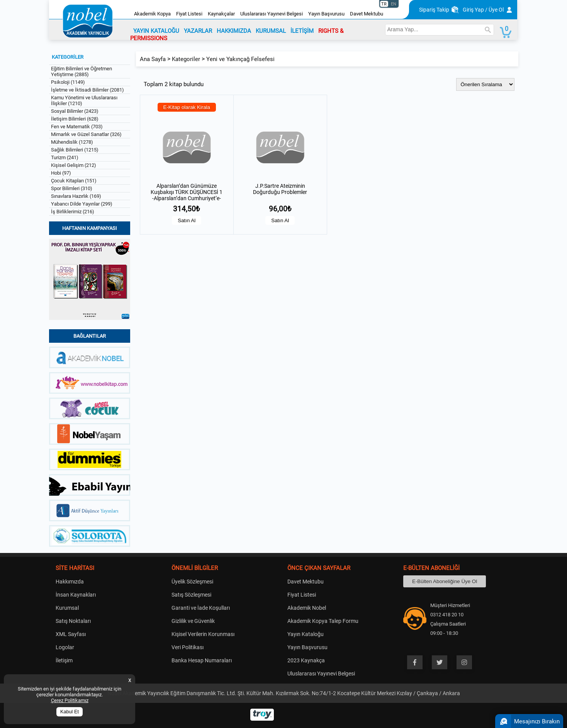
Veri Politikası (188, 647)
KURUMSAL (271, 31)
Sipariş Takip (434, 10)
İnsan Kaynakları (76, 595)
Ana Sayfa (153, 59)
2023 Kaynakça (306, 660)
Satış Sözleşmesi (191, 595)
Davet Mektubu (367, 14)
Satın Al (187, 220)
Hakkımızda (70, 582)
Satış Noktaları (73, 621)
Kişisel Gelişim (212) (74, 165)
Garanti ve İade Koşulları (201, 608)
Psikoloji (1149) (68, 82)
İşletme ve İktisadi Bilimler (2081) (87, 90)
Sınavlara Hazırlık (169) (76, 196)
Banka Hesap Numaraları (202, 660)
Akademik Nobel (307, 608)
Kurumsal (67, 608)
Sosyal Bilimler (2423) (75, 111)
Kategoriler (186, 59)
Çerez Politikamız (70, 700)
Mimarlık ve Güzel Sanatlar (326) (86, 134)
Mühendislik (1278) (72, 142)
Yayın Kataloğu (306, 634)
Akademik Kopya (152, 14)
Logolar (65, 647)
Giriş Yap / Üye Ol (483, 10)
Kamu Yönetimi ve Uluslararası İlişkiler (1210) (84, 100)
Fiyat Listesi (189, 14)
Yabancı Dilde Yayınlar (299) (82, 204)
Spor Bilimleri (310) (72, 188)
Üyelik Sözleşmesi (192, 582)
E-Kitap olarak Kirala (187, 107)
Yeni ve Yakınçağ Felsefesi (240, 59)
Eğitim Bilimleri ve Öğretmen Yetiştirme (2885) (81, 71)
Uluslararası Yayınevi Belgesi (272, 14)
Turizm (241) (65, 157)
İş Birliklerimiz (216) (73, 212)
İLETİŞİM (302, 31)
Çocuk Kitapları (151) (74, 181)
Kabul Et (70, 712)
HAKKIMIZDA (234, 31)
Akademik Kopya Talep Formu (323, 621)
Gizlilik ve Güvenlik (193, 621)
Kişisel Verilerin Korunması (203, 634)
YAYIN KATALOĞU (156, 31)
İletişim (64, 660)
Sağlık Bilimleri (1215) (75, 150)
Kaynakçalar (221, 14)
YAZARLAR (198, 31)
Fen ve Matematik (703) (77, 127)
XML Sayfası (71, 634)
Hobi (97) (61, 173)
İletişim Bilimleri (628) (75, 119)
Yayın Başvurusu (326, 14)
